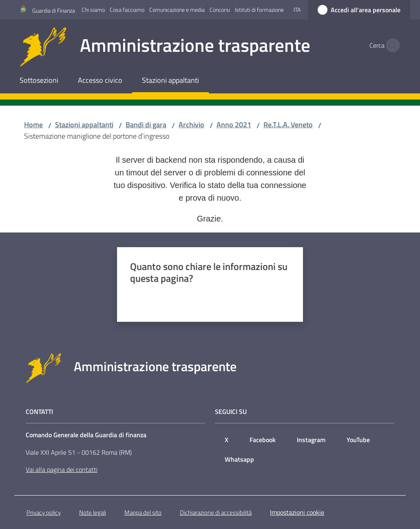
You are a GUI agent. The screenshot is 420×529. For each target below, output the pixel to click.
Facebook (263, 440)
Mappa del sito (143, 512)
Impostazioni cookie (297, 512)
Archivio (191, 125)
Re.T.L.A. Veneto (288, 125)
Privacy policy (44, 512)
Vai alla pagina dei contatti (62, 469)
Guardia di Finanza (54, 10)
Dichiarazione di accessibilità (216, 512)
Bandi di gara (146, 125)
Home (33, 125)
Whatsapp (239, 459)
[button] (391, 45)
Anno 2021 (234, 125)
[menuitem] (39, 81)
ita (297, 10)
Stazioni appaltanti (84, 125)
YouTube (358, 440)
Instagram (311, 440)
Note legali (93, 512)
